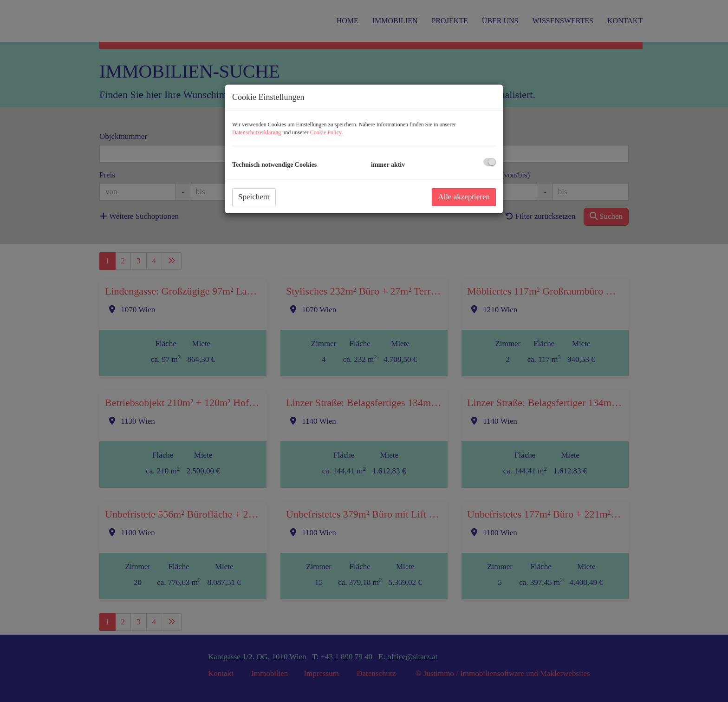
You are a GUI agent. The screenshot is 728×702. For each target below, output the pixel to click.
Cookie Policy (326, 132)
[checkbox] (490, 162)
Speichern (254, 197)
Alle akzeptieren (464, 197)
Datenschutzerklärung (257, 132)
